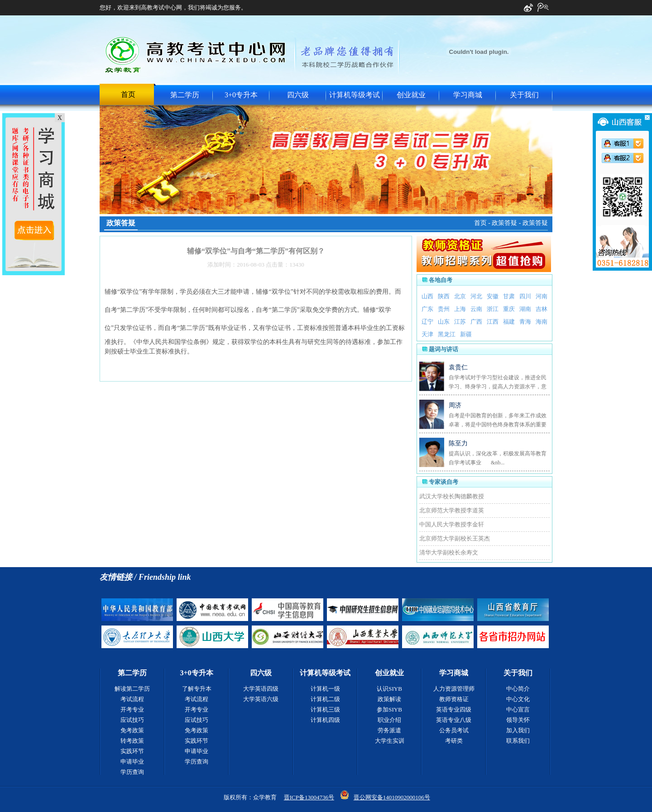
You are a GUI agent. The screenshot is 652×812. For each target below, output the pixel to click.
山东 (444, 322)
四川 (525, 296)
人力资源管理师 (454, 689)
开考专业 (132, 709)
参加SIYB (389, 709)
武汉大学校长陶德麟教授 (452, 496)
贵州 (444, 309)
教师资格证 (454, 699)
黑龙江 (447, 334)
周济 (455, 405)
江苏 (460, 322)
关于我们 (524, 95)
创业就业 (411, 95)
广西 (476, 322)
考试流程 (132, 699)
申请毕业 (132, 762)
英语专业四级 (454, 709)
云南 (476, 309)
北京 (460, 296)
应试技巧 (132, 720)
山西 (427, 296)
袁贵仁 (458, 367)
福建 (509, 322)
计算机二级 (325, 699)
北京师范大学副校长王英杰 (455, 538)
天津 (427, 334)
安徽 (493, 296)
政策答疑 (504, 223)
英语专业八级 (454, 720)
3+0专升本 (241, 95)
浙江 (493, 309)
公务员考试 (454, 730)
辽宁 (427, 322)
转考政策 (132, 741)
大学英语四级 (261, 689)
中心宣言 (518, 709)
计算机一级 (325, 689)
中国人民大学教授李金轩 (452, 524)
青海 (525, 322)
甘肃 (509, 296)
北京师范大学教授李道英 (452, 510)
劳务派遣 (389, 730)
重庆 (509, 309)
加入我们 (518, 730)
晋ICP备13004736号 (309, 797)
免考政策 (132, 730)
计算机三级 (325, 709)
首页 (128, 94)
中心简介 (518, 689)
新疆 (466, 334)
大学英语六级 (261, 699)
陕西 (444, 296)
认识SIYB (389, 689)
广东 (427, 309)
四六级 (298, 95)
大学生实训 (390, 741)
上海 (460, 309)
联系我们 (518, 741)
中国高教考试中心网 (196, 55)
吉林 (542, 309)
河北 (476, 296)
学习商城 (468, 95)
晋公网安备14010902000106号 (392, 797)
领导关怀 (518, 720)
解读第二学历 (132, 689)
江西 (493, 322)
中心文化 (518, 699)
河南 (542, 296)
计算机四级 (325, 720)
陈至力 (458, 443)
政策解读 (389, 699)
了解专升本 (197, 689)
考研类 (454, 741)
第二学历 (185, 95)
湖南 (525, 309)
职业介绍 (389, 720)
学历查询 (132, 772)
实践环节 (132, 751)
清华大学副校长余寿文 (449, 552)
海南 (542, 322)
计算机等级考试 (355, 95)
